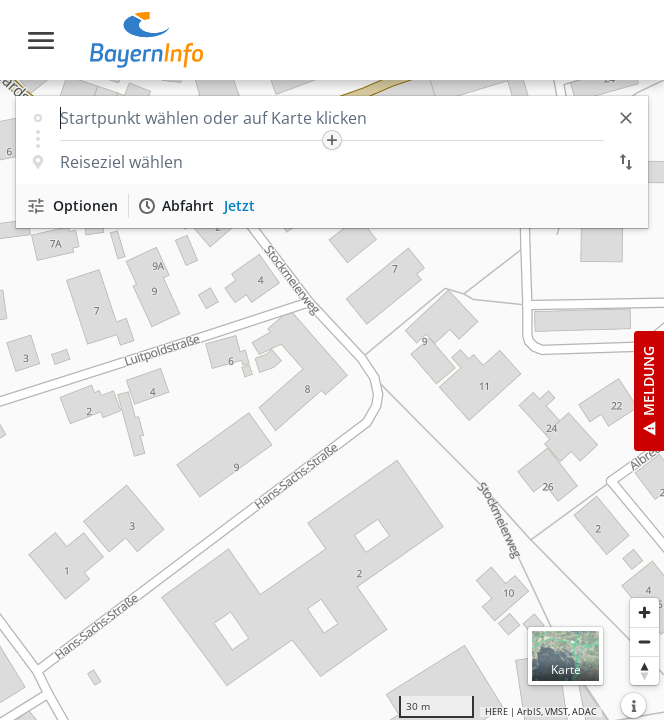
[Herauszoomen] (644, 641)
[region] (332, 400)
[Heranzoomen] (644, 612)
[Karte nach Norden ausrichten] (644, 670)
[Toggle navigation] (41, 40)
